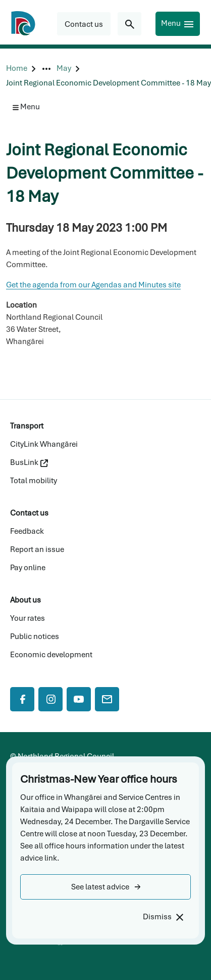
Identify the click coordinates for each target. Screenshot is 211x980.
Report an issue (37, 549)
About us (25, 600)
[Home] (17, 69)
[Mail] (107, 699)
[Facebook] (22, 699)
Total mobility (34, 481)
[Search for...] (129, 24)
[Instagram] (50, 699)
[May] (64, 69)
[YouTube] (79, 699)
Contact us (29, 513)
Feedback (27, 531)
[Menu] (178, 24)
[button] (105, 887)
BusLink (29, 462)
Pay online (28, 568)
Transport (27, 426)
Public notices (35, 636)
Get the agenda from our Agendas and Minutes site (93, 285)
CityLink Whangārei (44, 444)
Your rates (28, 618)
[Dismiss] (163, 917)
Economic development (51, 655)
